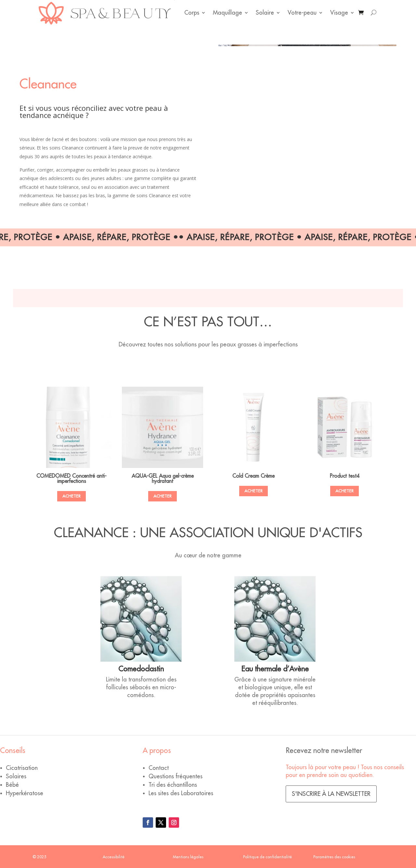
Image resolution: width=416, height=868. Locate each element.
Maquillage (227, 13)
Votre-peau (302, 13)
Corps (192, 13)
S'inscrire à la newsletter (331, 794)
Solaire (265, 13)
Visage (339, 13)
